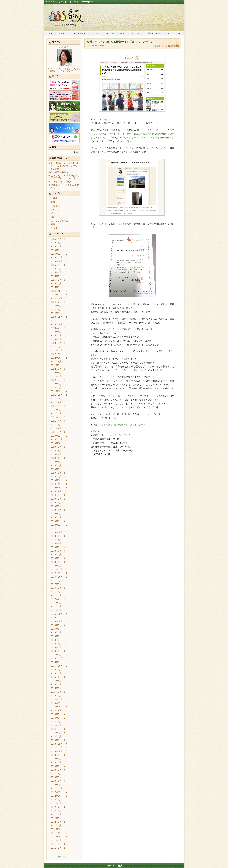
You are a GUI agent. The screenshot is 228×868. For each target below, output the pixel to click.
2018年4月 (56, 554)
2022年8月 (56, 365)
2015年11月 (57, 662)
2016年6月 (56, 636)
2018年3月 (56, 558)
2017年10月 (57, 577)
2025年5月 (56, 276)
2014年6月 (56, 722)
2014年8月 (56, 714)
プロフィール (79, 33)
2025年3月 (56, 280)
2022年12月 (57, 350)
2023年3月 (56, 339)
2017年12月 (57, 569)
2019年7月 (56, 499)
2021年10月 (57, 398)
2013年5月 (56, 770)
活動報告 (55, 206)
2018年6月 (56, 547)
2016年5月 (56, 640)
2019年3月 (56, 514)
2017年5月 (56, 595)
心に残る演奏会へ (59, 172)
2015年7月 (56, 673)
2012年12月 (57, 788)
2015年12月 (57, 658)
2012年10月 (57, 796)
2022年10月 (57, 358)
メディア (96, 33)
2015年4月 (56, 684)
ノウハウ (55, 210)
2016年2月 (56, 651)
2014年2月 (56, 736)
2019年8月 (56, 495)
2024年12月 (57, 291)
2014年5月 (56, 725)
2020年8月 (56, 451)
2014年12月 (57, 699)
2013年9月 (56, 755)
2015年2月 (56, 692)
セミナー (110, 33)
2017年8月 (56, 584)
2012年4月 (56, 814)
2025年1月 (56, 287)
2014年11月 (57, 703)
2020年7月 (56, 454)
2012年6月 (56, 811)
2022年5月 (56, 376)
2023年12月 (57, 317)
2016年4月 (56, 644)
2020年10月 (57, 443)
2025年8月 (56, 265)
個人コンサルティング (131, 33)
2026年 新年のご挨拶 (61, 181)
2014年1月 (56, 740)
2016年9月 (56, 625)
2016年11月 (57, 618)
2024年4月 (56, 309)
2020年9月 (56, 447)
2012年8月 (56, 803)
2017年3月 (56, 603)
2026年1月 (56, 250)
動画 (53, 224)
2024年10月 (57, 298)
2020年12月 (57, 436)
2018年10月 (57, 532)
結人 (120, 866)
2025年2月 (56, 283)
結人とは (63, 33)
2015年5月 (56, 681)
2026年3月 (56, 243)
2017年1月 (56, 610)
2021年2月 (56, 428)
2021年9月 (56, 402)
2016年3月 (56, 647)
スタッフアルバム (60, 221)
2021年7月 (56, 410)
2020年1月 (56, 476)
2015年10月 (57, 666)
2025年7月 (56, 269)
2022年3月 (56, 384)
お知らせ (55, 202)
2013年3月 (56, 777)
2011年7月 (56, 848)
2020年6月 (56, 458)
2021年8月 (56, 406)
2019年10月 (57, 488)
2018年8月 (56, 540)
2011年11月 (57, 833)
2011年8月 (56, 844)
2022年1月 (56, 387)
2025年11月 (57, 257)
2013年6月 (56, 766)
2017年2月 (56, 606)
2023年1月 (56, 347)
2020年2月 (56, 473)
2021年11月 (57, 395)
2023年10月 (57, 324)
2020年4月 (56, 465)
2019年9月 (56, 491)
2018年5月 (56, 551)
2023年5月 (56, 332)
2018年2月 (56, 562)
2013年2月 (56, 781)
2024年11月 (57, 295)
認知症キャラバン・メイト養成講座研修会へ (148, 137)
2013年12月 (57, 744)
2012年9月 (56, 800)
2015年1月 (56, 696)
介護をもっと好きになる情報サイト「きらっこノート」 (120, 42)
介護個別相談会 (154, 33)
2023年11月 (57, 320)
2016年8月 (56, 629)
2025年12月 (57, 254)
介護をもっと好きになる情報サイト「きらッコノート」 (120, 425)
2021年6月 (56, 413)
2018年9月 (56, 536)
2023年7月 (56, 328)
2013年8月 (56, 759)
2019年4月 (56, 510)
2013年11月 (57, 747)
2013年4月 (56, 773)
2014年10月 (57, 707)
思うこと (55, 213)
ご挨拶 (54, 198)
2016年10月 (57, 621)
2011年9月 (56, 840)
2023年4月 (56, 335)
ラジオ (54, 228)
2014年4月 (56, 729)
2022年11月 (57, 354)
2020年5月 (56, 462)
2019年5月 (56, 506)
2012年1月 (56, 825)
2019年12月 (57, 480)
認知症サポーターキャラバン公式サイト (112, 435)
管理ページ (62, 857)
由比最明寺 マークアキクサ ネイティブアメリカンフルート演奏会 (66, 166)
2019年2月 (56, 517)
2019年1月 (56, 521)
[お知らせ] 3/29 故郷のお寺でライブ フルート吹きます (65, 177)
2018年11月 (57, 529)
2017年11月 (57, 573)
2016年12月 (57, 614)
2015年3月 (56, 688)
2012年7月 (56, 807)
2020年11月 (57, 439)
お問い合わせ (174, 33)
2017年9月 (56, 580)
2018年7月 (56, 543)
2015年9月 (56, 669)
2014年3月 (56, 733)
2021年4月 (56, 421)
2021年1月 (56, 432)
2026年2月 (56, 246)
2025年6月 (56, 272)
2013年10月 (57, 751)
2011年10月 (57, 837)
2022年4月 (56, 380)
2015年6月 (56, 677)
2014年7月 (56, 718)
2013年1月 (56, 785)
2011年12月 (57, 829)
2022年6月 (56, 373)
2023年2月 (56, 343)
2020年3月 (56, 469)
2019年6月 (56, 502)
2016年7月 (56, 632)
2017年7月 (56, 588)
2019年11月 (57, 484)
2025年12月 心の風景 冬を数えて (65, 186)
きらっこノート (157, 130)
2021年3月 (56, 425)
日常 (53, 217)
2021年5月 (56, 417)
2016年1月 (56, 655)
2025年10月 (57, 261)
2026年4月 (56, 239)
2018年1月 (56, 566)
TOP (50, 33)
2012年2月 (56, 822)
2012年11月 (57, 792)
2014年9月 (56, 710)
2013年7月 (56, 762)
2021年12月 (57, 391)
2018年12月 (57, 525)
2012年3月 (56, 818)
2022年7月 (56, 369)
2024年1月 (56, 313)
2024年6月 (56, 306)
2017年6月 (56, 591)
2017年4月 (56, 599)
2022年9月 (56, 361)
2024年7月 (56, 302)
